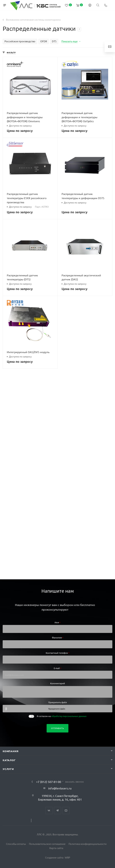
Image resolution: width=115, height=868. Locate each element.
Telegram (57, 810)
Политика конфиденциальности (88, 844)
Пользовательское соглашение (47, 844)
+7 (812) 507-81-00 (49, 782)
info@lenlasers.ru (60, 788)
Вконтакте (49, 810)
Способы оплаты (16, 844)
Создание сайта (54, 857)
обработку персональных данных (69, 716)
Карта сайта (56, 848)
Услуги (8, 769)
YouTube (66, 810)
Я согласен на (62, 716)
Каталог (9, 760)
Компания (10, 751)
